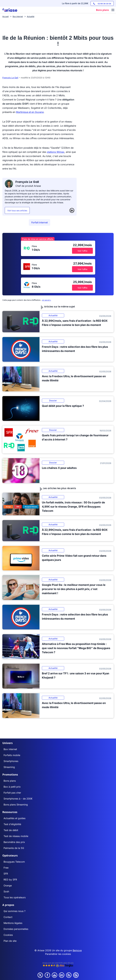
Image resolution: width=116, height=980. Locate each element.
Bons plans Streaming (16, 805)
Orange (8, 886)
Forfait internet (40, 222)
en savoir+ (47, 300)
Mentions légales (13, 923)
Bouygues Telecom (14, 862)
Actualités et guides (14, 818)
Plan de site (10, 941)
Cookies (8, 935)
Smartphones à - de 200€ (18, 799)
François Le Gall (10, 78)
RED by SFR (10, 880)
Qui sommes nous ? (14, 911)
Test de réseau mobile (16, 836)
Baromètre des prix (14, 842)
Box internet (10, 749)
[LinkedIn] (72, 210)
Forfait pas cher (12, 793)
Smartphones (11, 761)
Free (6, 868)
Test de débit (11, 830)
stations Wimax (56, 152)
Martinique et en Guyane (30, 112)
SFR (6, 874)
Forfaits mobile (12, 755)
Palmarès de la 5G (14, 848)
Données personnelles (16, 929)
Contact (8, 917)
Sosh (6, 891)
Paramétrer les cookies (58, 954)
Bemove (77, 950)
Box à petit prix (12, 787)
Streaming (9, 767)
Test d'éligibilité (12, 824)
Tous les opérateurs (15, 897)
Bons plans (10, 781)
